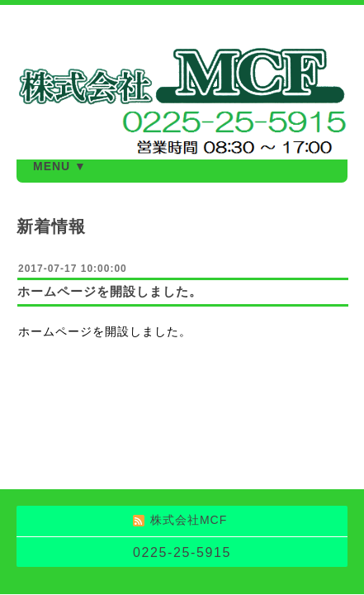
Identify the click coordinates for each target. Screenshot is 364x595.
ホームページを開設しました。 (110, 291)
